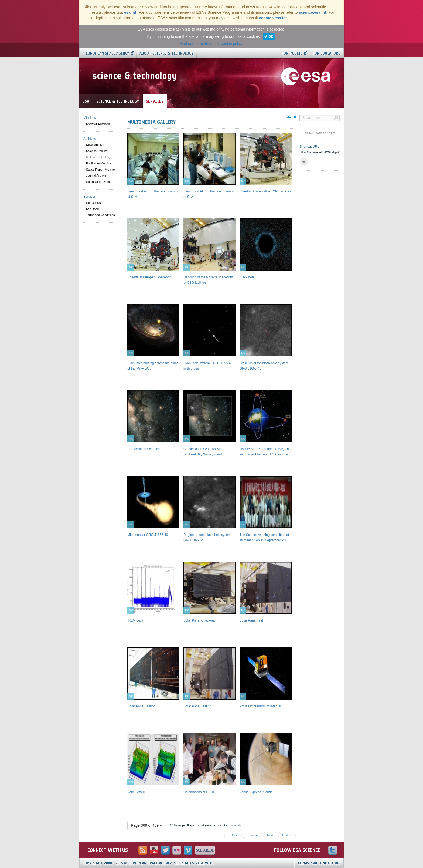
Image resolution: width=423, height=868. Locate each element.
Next (270, 835)
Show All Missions (98, 124)
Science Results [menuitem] (97, 151)
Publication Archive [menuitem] (99, 163)
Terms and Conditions (319, 863)
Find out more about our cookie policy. (211, 43)
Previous (252, 835)
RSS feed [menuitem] (92, 209)
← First (233, 835)
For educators (327, 53)
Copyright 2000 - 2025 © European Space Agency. (148, 863)
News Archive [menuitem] (95, 145)
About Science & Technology (167, 53)
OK (271, 37)
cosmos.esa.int (273, 18)
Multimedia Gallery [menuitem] (98, 157)
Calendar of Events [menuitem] (99, 182)
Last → (287, 835)
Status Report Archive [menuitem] (100, 170)
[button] (304, 162)
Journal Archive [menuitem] (96, 175)
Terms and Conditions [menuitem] (100, 215)
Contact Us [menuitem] (93, 203)
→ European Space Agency (106, 53)
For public (292, 53)
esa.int (130, 12)
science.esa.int (313, 12)
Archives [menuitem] (90, 139)
